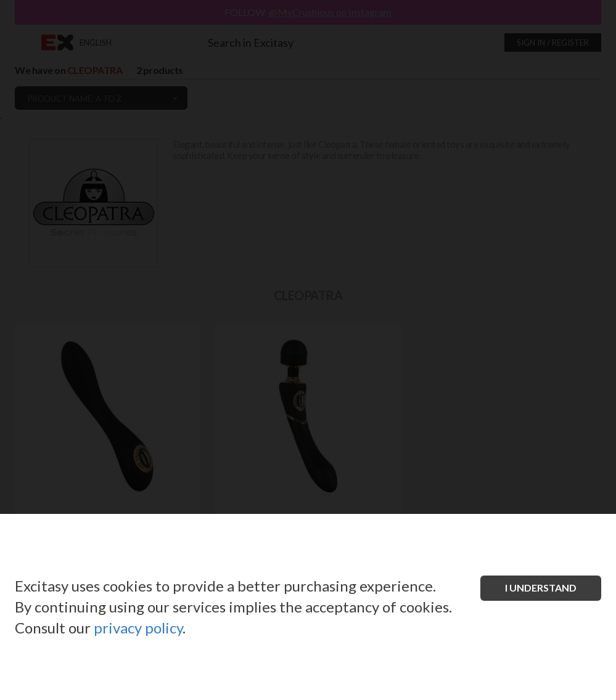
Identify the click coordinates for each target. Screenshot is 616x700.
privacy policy (138, 628)
